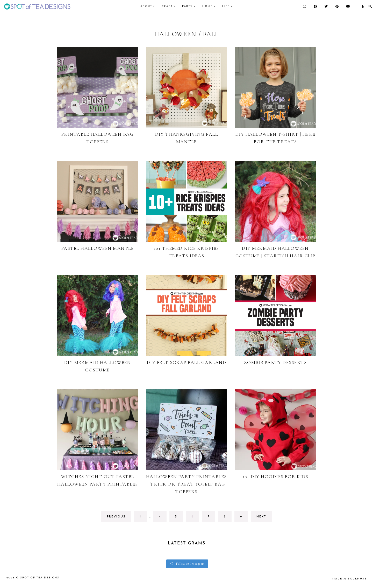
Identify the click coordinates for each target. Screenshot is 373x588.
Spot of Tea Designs (40, 578)
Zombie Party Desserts (275, 362)
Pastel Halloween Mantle (98, 248)
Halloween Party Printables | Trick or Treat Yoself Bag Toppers (187, 484)
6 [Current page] (195, 518)
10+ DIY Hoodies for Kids (275, 476)
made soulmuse (349, 579)
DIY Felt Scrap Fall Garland (187, 362)
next (261, 517)
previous (116, 517)
